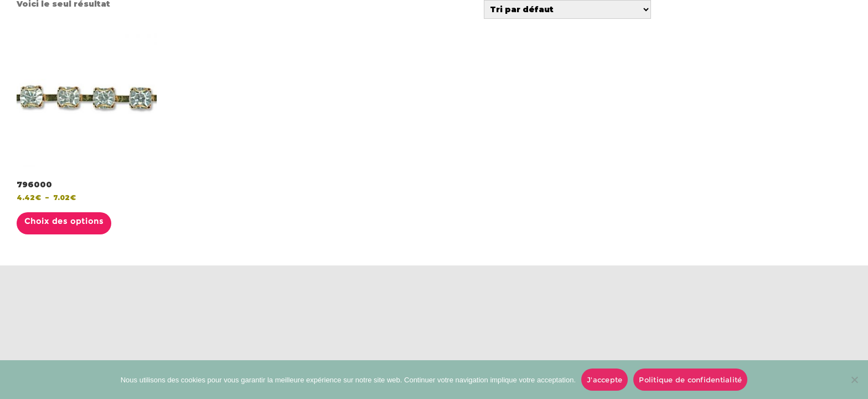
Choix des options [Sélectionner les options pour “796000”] (64, 221)
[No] (854, 380)
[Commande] (567, 9)
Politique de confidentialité (690, 380)
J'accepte (604, 380)
